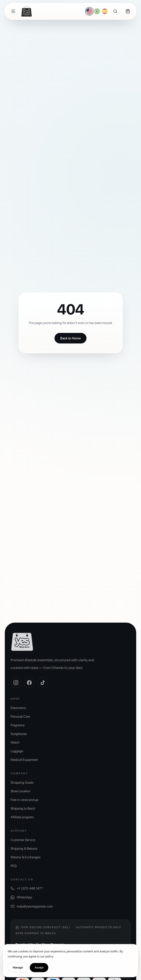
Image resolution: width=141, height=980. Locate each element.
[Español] (105, 11)
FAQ (14, 866)
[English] (89, 11)
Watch (15, 742)
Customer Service (23, 840)
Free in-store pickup (25, 800)
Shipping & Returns (24, 848)
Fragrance (18, 725)
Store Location (20, 791)
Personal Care (20, 716)
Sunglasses (19, 734)
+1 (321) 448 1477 (27, 888)
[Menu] (13, 11)
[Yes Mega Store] (27, 11)
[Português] (97, 11)
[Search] (115, 11)
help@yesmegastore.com (32, 906)
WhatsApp (21, 897)
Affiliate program (22, 817)
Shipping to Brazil (23, 808)
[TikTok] (43, 683)
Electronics (18, 708)
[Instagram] (16, 683)
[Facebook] (29, 683)
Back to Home (70, 338)
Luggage (17, 751)
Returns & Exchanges (26, 857)
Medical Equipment (24, 760)
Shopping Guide (22, 782)
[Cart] (128, 11)
